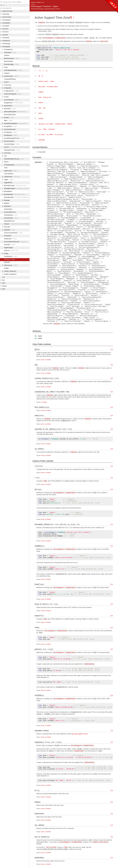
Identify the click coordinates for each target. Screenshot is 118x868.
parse (40, 113)
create (52, 81)
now (44, 108)
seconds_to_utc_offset (46, 124)
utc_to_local (59, 134)
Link (112, 349)
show (43, 360)
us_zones (41, 134)
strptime (70, 124)
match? (41, 103)
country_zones (43, 81)
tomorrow (51, 129)
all (39, 76)
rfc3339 (41, 118)
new (40, 108)
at (42, 76)
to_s (40, 129)
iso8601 (41, 92)
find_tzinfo (42, 87)
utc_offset (50, 134)
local (40, 97)
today (45, 129)
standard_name (60, 124)
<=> (40, 71)
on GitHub (48, 360)
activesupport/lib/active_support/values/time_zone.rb (46, 9)
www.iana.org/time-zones (80, 734)
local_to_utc (47, 97)
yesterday (42, 140)
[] (47, 71)
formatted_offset (52, 87)
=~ (44, 71)
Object (55, 6)
